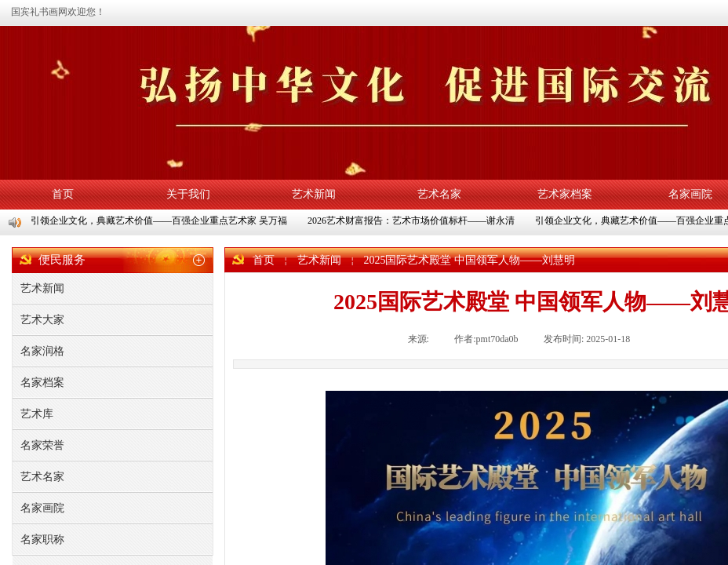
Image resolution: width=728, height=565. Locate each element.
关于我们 (188, 194)
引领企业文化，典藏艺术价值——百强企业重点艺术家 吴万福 (160, 221)
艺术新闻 (314, 194)
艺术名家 (439, 194)
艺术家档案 (565, 194)
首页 (63, 194)
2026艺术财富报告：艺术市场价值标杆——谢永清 (413, 221)
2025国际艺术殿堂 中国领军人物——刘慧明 (469, 260)
